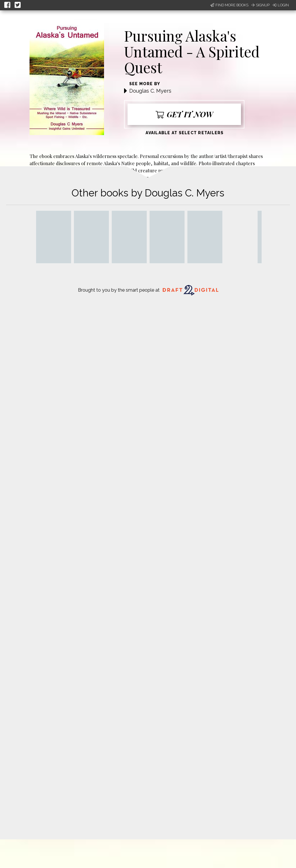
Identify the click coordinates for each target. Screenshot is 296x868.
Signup (260, 5)
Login (281, 5)
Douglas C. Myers (150, 91)
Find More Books (229, 5)
